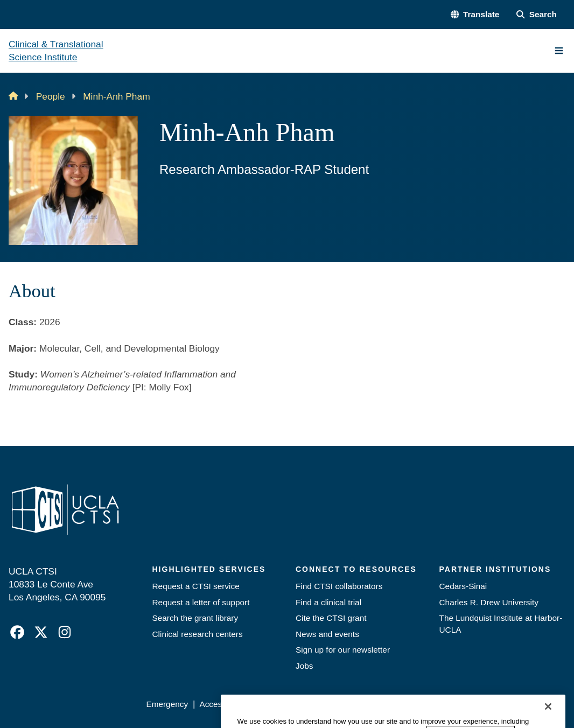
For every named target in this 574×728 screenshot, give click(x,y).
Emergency (167, 704)
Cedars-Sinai (463, 586)
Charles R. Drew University (489, 602)
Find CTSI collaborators (339, 586)
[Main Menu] (559, 51)
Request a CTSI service (196, 586)
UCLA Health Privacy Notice (394, 704)
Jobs (304, 666)
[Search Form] (537, 15)
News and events (327, 634)
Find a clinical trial (328, 602)
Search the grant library (195, 618)
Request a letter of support (201, 602)
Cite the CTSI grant (331, 618)
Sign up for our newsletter (343, 650)
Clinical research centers (198, 634)
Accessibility (222, 704)
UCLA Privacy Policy (293, 704)
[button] (475, 15)
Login (467, 704)
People (51, 96)
